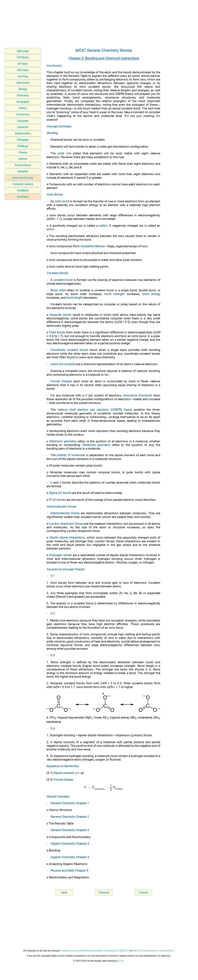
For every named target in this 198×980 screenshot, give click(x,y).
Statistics (23, 171)
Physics (23, 152)
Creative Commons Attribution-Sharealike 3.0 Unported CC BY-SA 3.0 (95, 951)
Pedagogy (23, 140)
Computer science (23, 184)
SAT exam (23, 70)
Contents (104, 893)
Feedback (23, 190)
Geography (23, 102)
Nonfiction (23, 197)
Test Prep (23, 76)
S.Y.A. (121, 961)
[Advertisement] (99, 25)
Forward (143, 893)
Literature (23, 127)
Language (23, 121)
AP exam (23, 64)
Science (23, 159)
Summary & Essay (23, 178)
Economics (23, 114)
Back (64, 893)
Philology (23, 146)
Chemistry (23, 95)
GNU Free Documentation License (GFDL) (153, 951)
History (23, 108)
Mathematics (23, 133)
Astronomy (23, 83)
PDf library (23, 57)
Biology (23, 89)
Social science (23, 165)
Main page (23, 51)
